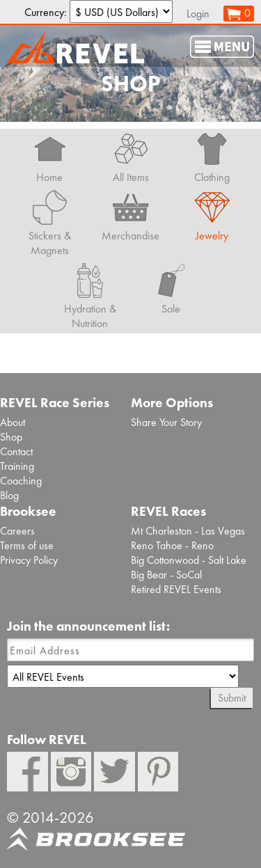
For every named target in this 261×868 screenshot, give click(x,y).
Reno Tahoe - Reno (172, 545)
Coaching (21, 481)
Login (198, 14)
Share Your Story (166, 422)
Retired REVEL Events (176, 589)
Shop (11, 437)
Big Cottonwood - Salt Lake (189, 560)
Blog (9, 495)
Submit (232, 698)
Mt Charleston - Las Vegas (188, 531)
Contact (16, 451)
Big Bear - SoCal (166, 575)
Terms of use (27, 545)
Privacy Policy (29, 560)
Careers (17, 531)
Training (17, 466)
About (13, 422)
